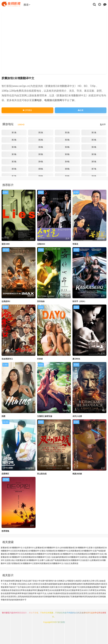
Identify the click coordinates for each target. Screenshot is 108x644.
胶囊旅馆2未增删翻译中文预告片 (33, 551)
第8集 (41, 176)
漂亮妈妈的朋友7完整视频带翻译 (70, 597)
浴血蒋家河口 (7, 359)
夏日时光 (76, 359)
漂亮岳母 (95, 593)
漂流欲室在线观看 (68, 593)
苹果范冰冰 (95, 590)
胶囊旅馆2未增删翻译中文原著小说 (82, 548)
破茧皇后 (17, 590)
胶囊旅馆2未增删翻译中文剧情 (14, 557)
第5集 (94, 162)
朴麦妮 (64, 584)
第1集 (14, 133)
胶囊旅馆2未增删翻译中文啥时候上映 (75, 557)
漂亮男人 (14, 597)
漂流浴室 (80, 593)
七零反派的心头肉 (24, 584)
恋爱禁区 (5, 474)
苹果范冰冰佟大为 (83, 590)
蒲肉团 (70, 584)
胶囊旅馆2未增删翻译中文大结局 (66, 554)
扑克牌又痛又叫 (55, 587)
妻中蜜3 (46, 581)
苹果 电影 (37, 593)
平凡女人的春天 (47, 593)
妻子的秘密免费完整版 (10, 581)
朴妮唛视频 (51, 584)
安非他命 (41, 301)
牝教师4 (57, 593)
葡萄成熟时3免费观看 (82, 584)
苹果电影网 (15, 593)
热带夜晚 (5, 531)
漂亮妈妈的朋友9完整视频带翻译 (43, 597)
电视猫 (48, 100)
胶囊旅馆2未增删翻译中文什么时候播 (51, 548)
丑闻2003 (41, 244)
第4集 (41, 162)
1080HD (21, 125)
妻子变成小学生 (36, 581)
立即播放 (27, 110)
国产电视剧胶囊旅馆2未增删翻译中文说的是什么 (71, 560)
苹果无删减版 (38, 590)
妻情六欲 (53, 581)
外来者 (40, 359)
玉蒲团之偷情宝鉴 (45, 416)
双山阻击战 (42, 474)
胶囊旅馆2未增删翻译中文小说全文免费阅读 (60, 563)
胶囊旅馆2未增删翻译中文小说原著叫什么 (18, 548)
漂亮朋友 (102, 593)
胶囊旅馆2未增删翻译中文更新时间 (27, 563)
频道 (27, 5)
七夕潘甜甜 (69, 581)
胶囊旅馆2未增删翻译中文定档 (60, 551)
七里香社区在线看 (39, 584)
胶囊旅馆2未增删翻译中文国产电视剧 (88, 551)
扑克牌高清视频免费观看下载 (90, 587)
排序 (103, 124)
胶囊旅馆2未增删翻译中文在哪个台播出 (34, 560)
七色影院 (77, 581)
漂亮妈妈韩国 (23, 597)
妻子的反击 (24, 581)
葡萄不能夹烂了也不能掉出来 (17, 587)
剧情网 (58, 100)
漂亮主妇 (87, 593)
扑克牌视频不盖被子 (70, 587)
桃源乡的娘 (77, 474)
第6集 (41, 169)
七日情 (91, 581)
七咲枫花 (60, 581)
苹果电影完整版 (26, 593)
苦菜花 (75, 244)
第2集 (14, 140)
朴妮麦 (59, 584)
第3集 (94, 140)
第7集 (94, 169)
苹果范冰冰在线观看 (52, 590)
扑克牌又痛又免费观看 (39, 587)
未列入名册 (77, 416)
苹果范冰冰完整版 (68, 590)
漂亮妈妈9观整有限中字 (16, 600)
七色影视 (85, 581)
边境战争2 (6, 301)
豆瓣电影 (37, 100)
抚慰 (3, 416)
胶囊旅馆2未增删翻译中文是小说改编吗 (43, 557)
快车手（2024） (79, 301)
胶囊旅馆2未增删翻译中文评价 (39, 554)
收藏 (81, 110)
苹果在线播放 (27, 590)
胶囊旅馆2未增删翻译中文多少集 (93, 554)
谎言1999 (6, 244)
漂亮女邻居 (6, 597)
